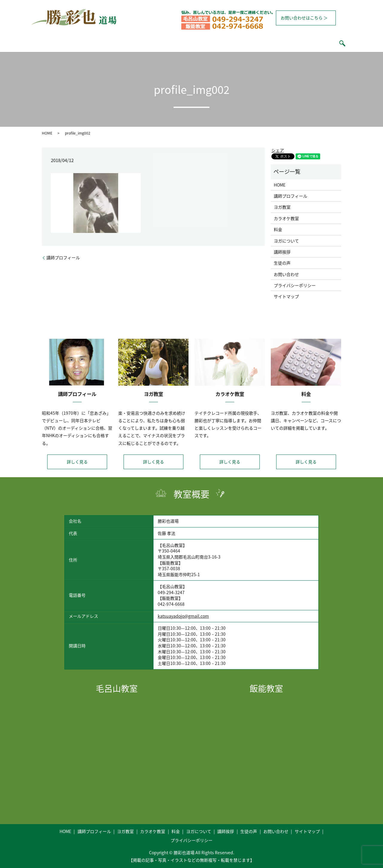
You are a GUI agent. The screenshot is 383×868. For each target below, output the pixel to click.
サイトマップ (286, 296)
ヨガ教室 (143, 43)
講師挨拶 (259, 43)
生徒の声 (286, 43)
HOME (76, 43)
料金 (201, 43)
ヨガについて (228, 43)
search (309, 43)
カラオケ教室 (174, 43)
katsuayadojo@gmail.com (183, 616)
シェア (278, 150)
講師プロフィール (108, 43)
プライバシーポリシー (295, 285)
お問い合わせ (286, 274)
